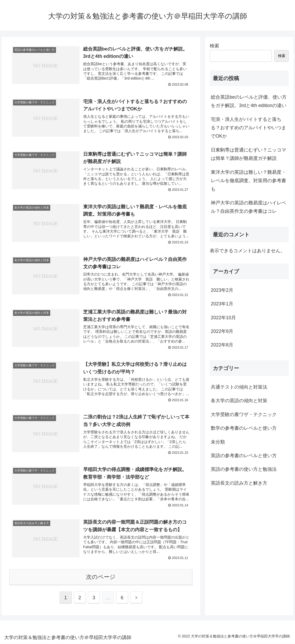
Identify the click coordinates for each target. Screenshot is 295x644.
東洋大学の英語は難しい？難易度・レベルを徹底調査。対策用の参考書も (248, 181)
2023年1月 (222, 304)
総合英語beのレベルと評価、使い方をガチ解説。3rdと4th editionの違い (249, 101)
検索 (214, 46)
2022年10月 (223, 318)
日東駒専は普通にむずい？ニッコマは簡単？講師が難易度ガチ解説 (248, 154)
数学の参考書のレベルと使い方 (244, 428)
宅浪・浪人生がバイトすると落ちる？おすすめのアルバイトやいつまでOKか (248, 128)
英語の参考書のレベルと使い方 (244, 456)
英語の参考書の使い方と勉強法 (244, 469)
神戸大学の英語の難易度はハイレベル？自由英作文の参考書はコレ (248, 207)
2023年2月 (222, 290)
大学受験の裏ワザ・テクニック (244, 415)
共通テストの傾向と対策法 (239, 387)
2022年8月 (222, 345)
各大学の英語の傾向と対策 (239, 401)
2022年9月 (222, 331)
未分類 (218, 442)
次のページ (101, 577)
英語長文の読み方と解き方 (239, 483)
